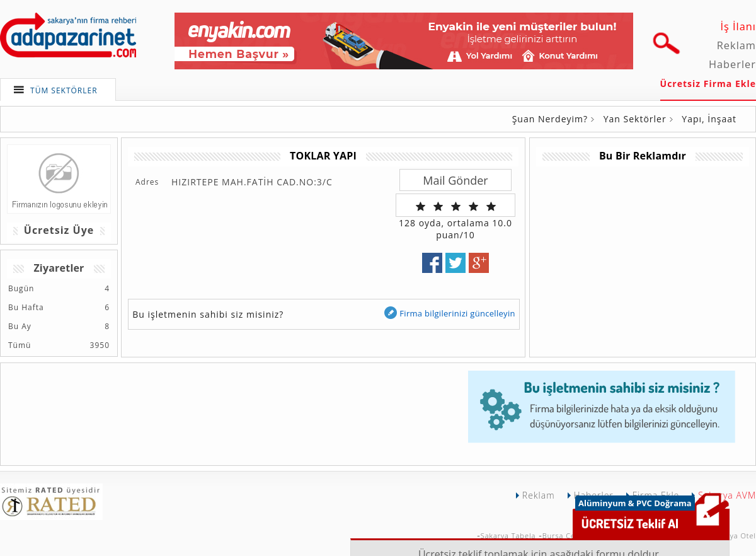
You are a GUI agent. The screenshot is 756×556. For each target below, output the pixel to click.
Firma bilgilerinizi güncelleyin (449, 313)
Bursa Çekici (565, 536)
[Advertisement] (238, 407)
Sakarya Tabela (508, 536)
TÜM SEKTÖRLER (64, 90)
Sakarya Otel (733, 536)
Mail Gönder (455, 180)
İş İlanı (738, 26)
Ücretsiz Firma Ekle (708, 84)
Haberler (732, 64)
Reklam (736, 45)
